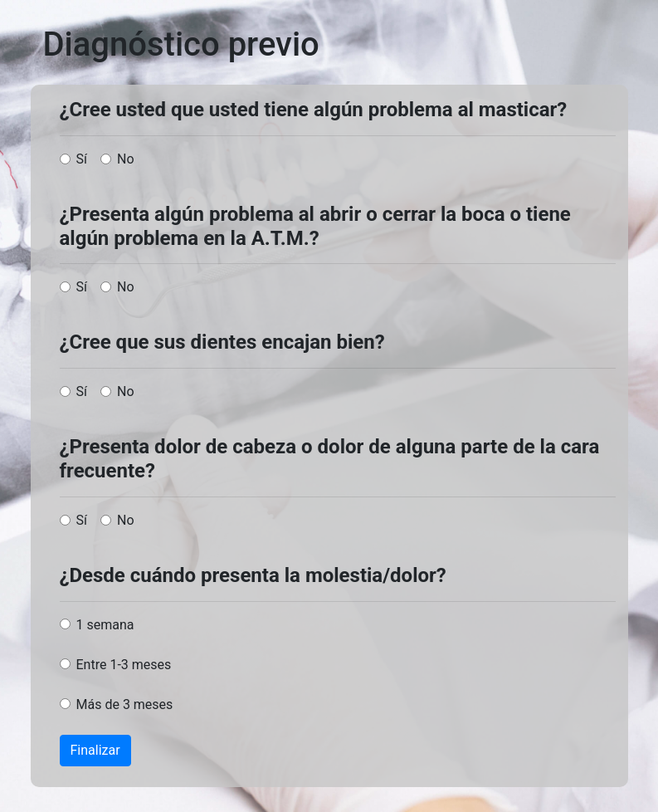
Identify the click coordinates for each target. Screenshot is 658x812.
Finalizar (95, 750)
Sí (82, 159)
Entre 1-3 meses (124, 665)
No (126, 159)
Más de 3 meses (125, 704)
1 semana (105, 625)
